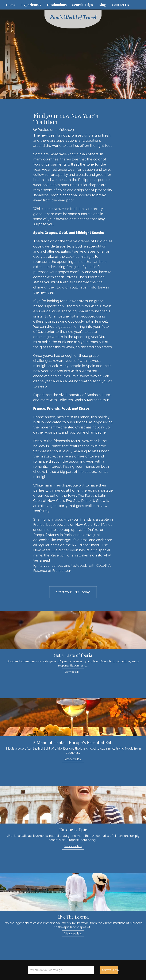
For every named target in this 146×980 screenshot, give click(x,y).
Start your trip (110, 970)
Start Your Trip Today (73, 592)
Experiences (31, 5)
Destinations (57, 5)
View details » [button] (73, 672)
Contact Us (120, 5)
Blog (102, 5)
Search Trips (83, 5)
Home (11, 5)
